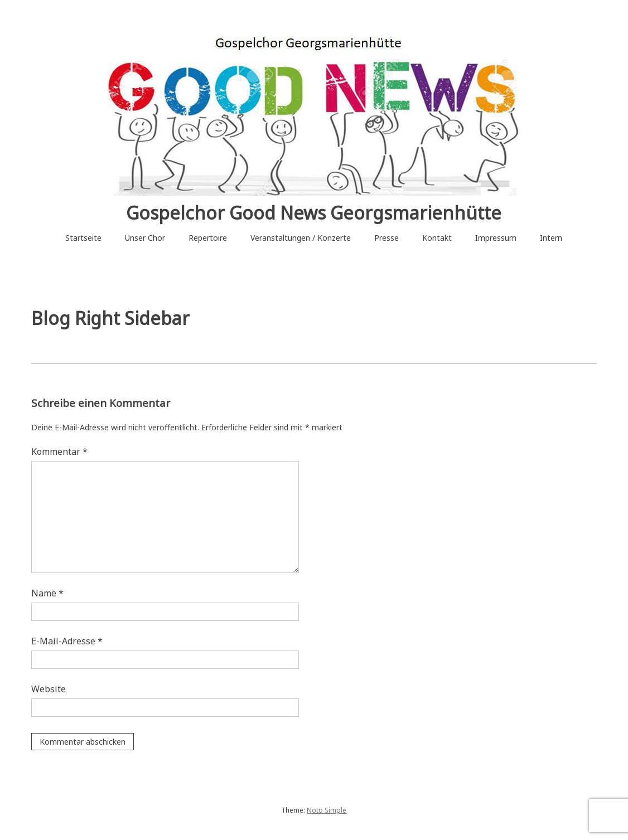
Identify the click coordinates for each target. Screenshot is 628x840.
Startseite (83, 238)
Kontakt (437, 238)
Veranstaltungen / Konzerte (301, 238)
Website (49, 689)
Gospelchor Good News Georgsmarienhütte (314, 213)
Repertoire (208, 238)
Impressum (496, 238)
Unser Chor (145, 238)
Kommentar (59, 451)
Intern (551, 238)
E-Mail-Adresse (67, 641)
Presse (387, 238)
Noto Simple (327, 810)
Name (47, 593)
